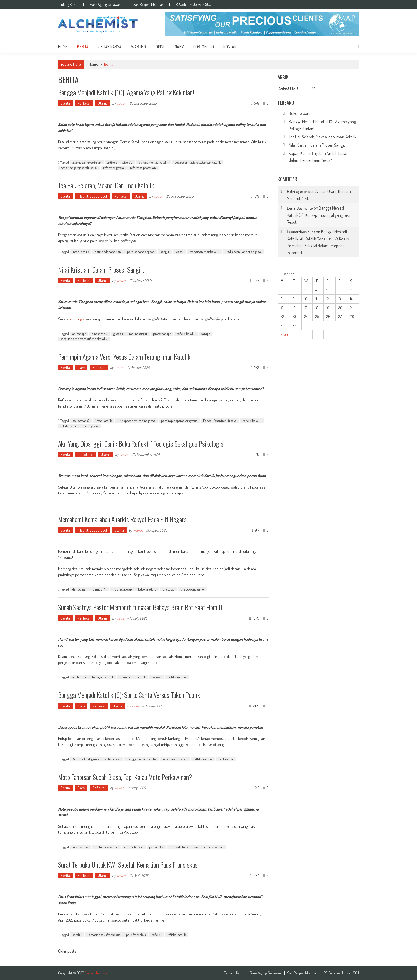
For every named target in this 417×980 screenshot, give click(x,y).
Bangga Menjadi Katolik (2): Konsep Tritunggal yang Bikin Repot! (319, 215)
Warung (139, 47)
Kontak (230, 47)
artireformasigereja (120, 162)
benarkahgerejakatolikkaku (79, 168)
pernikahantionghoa (141, 252)
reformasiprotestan (143, 168)
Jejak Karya (110, 47)
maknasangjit (138, 334)
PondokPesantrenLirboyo (220, 421)
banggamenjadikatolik (154, 162)
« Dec (285, 334)
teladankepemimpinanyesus (79, 426)
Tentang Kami (68, 5)
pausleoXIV (156, 847)
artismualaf (113, 759)
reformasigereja (114, 168)
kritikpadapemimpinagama (136, 421)
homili (141, 677)
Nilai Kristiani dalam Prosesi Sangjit (101, 270)
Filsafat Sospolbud (92, 196)
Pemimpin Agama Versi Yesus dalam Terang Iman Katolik (124, 357)
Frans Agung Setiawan (105, 5)
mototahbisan (134, 847)
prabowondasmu (192, 589)
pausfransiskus (136, 935)
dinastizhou (99, 334)
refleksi (157, 677)
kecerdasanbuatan (175, 759)
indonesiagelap (122, 589)
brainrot (125, 677)
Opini (160, 47)
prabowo (169, 589)
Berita (83, 47)
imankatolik (80, 252)
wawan (121, 103)
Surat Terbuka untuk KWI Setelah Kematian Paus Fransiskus (128, 865)
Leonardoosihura (301, 232)
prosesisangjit (162, 334)
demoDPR (100, 589)
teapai (179, 252)
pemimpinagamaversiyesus (179, 421)
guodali (118, 334)
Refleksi (84, 103)
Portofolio (204, 47)
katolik (77, 935)
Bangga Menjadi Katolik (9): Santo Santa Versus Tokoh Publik (129, 695)
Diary (179, 47)
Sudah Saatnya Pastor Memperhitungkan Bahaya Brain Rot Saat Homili (140, 607)
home (63, 47)
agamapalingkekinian (87, 162)
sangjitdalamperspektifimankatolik (84, 339)
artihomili (79, 677)
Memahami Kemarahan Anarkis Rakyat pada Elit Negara (122, 519)
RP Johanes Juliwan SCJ (193, 5)
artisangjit (79, 334)
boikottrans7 (81, 421)
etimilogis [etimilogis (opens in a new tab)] (77, 319)
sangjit (165, 252)
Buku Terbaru (300, 113)
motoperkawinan (106, 847)
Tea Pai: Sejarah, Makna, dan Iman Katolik (106, 185)
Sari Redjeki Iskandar (148, 5)
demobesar (80, 589)
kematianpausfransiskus (104, 935)
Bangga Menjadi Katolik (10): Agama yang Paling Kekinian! (126, 92)
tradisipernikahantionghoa (243, 252)
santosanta (226, 759)
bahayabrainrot (103, 677)
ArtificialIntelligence (86, 759)
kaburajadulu (147, 589)
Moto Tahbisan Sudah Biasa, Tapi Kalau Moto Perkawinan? (125, 777)
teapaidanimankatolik (204, 252)
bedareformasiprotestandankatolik (198, 162)
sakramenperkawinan (209, 847)
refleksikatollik (177, 677)
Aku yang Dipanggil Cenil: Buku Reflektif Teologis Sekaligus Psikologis (141, 444)
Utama (103, 103)
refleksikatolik (186, 334)
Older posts (67, 952)
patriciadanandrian (108, 252)
